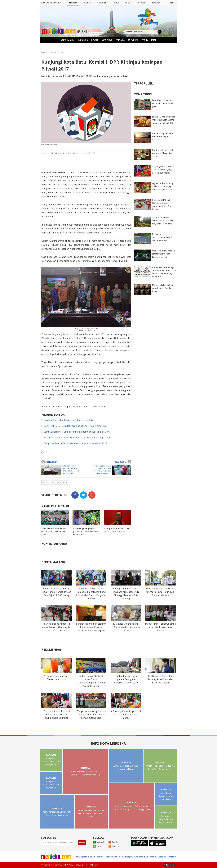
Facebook (99, 842)
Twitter (97, 846)
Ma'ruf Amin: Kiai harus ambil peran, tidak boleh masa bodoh (160, 627)
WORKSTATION (111, 857)
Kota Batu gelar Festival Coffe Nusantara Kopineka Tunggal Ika (77, 438)
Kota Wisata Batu (60, 482)
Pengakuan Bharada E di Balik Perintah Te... (51, 762)
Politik (45, 482)
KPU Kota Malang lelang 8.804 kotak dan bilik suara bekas (126, 627)
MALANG (82, 31)
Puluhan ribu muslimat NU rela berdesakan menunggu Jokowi (54, 531)
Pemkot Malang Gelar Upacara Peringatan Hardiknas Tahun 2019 (126, 679)
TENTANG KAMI (89, 857)
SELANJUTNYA (123, 462)
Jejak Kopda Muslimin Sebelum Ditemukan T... (166, 796)
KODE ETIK (163, 857)
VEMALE (116, 3)
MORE (172, 3)
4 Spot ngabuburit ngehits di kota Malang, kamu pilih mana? (126, 714)
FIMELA (128, 3)
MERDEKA (73, 3)
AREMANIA (120, 40)
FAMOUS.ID (141, 3)
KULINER (95, 40)
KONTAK (78, 857)
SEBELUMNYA (49, 462)
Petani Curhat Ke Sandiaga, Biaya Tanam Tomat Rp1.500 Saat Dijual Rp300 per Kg (57, 592)
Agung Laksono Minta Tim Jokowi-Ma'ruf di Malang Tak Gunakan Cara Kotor (57, 627)
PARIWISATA (83, 40)
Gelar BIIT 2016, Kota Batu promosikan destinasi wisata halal (75, 426)
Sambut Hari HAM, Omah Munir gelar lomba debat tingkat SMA (77, 432)
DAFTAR (82, 843)
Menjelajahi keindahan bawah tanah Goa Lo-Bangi (162, 288)
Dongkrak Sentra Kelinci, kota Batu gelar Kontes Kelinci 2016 (75, 443)
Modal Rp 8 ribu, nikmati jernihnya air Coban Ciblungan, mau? (163, 254)
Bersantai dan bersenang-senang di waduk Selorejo (162, 237)
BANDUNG (51, 755)
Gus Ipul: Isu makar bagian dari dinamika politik (68, 420)
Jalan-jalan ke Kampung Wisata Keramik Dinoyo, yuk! (163, 103)
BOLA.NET (102, 3)
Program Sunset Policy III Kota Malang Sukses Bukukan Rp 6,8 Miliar (57, 714)
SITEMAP (172, 857)
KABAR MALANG (67, 40)
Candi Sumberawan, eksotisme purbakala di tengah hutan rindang (163, 220)
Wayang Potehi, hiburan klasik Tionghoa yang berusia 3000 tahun (163, 170)
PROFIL (145, 40)
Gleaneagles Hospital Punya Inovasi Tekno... (166, 819)
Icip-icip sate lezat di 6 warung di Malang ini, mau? (163, 153)
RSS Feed (114, 846)
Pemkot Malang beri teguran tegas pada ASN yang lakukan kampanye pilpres (91, 627)
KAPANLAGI (88, 3)
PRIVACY (153, 857)
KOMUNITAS (133, 40)
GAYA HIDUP (107, 40)
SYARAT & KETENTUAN (139, 857)
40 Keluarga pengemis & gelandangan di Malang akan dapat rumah (86, 531)
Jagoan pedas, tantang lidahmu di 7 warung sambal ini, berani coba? (163, 186)
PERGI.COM (156, 3)
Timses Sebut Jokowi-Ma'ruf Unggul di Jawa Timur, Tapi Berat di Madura (160, 592)
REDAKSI (100, 857)
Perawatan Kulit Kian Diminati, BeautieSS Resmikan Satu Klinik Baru (91, 813)
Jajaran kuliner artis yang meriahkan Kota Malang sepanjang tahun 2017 (164, 120)
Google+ (114, 842)
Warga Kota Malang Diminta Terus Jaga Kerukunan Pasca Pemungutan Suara (91, 714)
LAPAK (154, 40)
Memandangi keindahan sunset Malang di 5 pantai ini (163, 136)
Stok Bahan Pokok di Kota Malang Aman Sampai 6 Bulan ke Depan (160, 679)
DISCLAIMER (124, 857)
